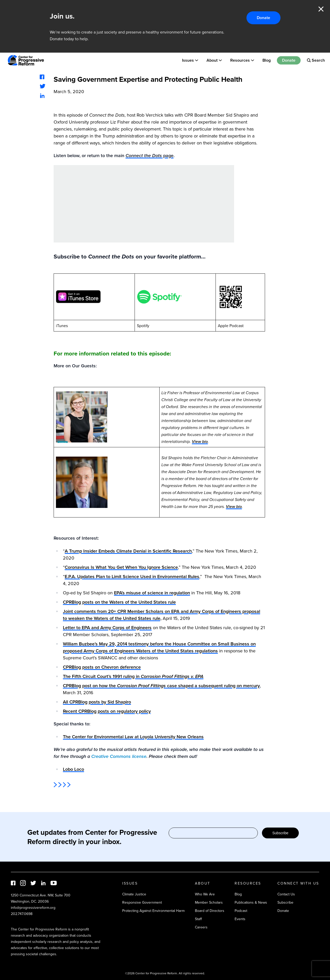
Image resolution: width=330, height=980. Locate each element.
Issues (188, 60)
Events (240, 919)
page (150, 156)
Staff (198, 919)
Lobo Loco (73, 769)
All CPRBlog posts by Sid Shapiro (97, 702)
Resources (240, 60)
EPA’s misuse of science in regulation (152, 593)
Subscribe (280, 833)
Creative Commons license (119, 756)
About (212, 60)
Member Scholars (209, 902)
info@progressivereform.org (33, 908)
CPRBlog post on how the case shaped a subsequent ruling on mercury (161, 686)
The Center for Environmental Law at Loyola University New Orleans (133, 737)
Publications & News (251, 902)
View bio (200, 442)
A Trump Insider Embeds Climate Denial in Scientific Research (128, 551)
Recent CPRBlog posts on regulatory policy (107, 711)
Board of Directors (210, 911)
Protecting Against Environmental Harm (153, 911)
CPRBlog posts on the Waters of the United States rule (119, 602)
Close (321, 9)
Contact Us (286, 894)
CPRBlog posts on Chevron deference (102, 667)
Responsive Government (142, 902)
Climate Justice (134, 894)
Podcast (241, 911)
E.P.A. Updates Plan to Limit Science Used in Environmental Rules (132, 577)
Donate (263, 18)
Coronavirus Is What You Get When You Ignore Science (121, 567)
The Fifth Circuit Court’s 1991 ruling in (133, 676)
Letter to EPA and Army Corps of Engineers (107, 628)
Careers (201, 927)
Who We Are (205, 894)
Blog (267, 60)
